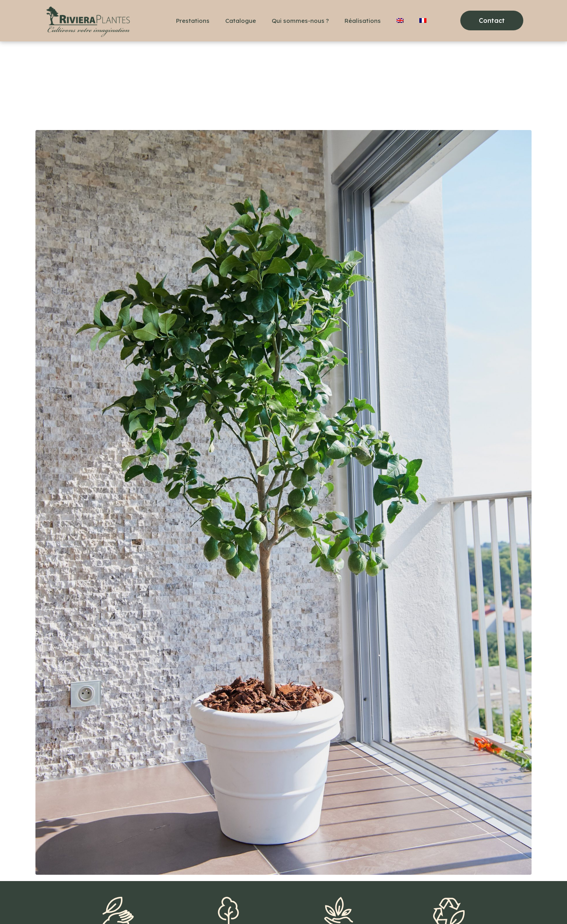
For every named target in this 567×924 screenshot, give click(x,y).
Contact (127, 904)
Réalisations (363, 21)
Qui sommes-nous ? (300, 21)
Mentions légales (174, 904)
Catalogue (241, 21)
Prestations (193, 21)
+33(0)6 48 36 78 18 (76, 904)
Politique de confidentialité (246, 904)
